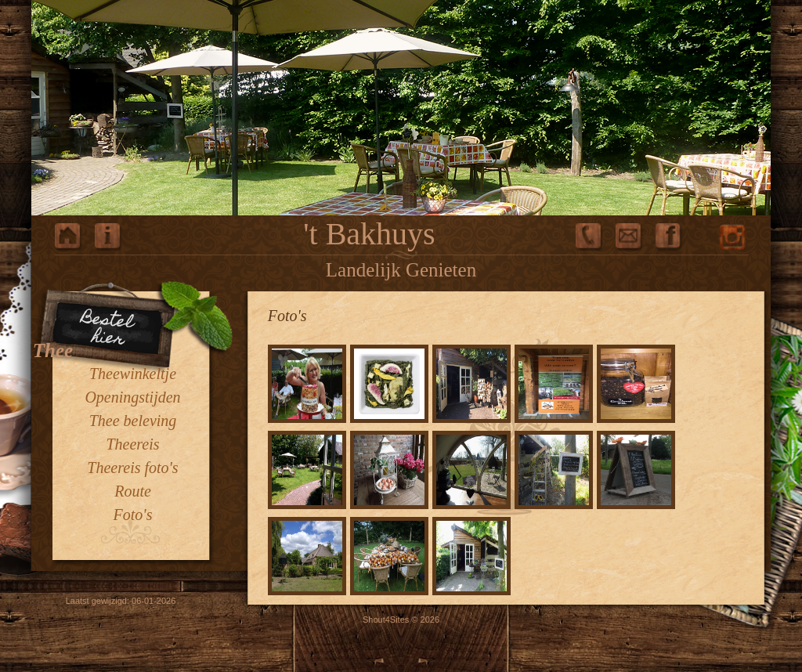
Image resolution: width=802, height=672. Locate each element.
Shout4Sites (386, 620)
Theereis (132, 444)
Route (133, 491)
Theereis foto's (132, 468)
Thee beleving (133, 421)
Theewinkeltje (133, 374)
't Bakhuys (369, 234)
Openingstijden (132, 397)
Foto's (133, 515)
